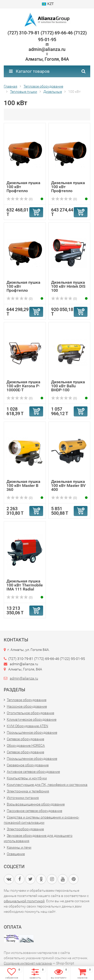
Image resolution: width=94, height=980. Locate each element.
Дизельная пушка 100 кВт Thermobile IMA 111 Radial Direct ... (25, 587)
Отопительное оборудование (30, 713)
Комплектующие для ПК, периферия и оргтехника (47, 785)
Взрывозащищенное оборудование (36, 804)
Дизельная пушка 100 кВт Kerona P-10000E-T (23, 386)
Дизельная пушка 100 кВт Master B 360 (23, 485)
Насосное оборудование (27, 706)
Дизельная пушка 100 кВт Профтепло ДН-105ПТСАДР (23, 288)
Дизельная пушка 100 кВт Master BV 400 (68, 485)
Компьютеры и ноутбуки (27, 778)
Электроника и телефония (28, 791)
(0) (20, 199)
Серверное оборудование (28, 765)
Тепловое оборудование (27, 700)
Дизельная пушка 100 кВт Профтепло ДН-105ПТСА (23, 189)
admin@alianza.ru (24, 678)
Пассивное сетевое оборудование (34, 811)
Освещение (16, 854)
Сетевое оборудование (25, 739)
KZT (48, 4)
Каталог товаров (29, 71)
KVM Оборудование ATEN (27, 726)
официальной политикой (24, 901)
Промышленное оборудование (32, 732)
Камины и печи (19, 847)
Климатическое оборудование (32, 719)
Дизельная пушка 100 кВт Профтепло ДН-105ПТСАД (68, 189)
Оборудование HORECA (26, 745)
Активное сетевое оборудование (33, 772)
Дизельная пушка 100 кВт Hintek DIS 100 (68, 286)
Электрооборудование (25, 829)
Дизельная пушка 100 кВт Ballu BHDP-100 (68, 386)
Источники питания (23, 798)
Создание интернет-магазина (28, 963)
